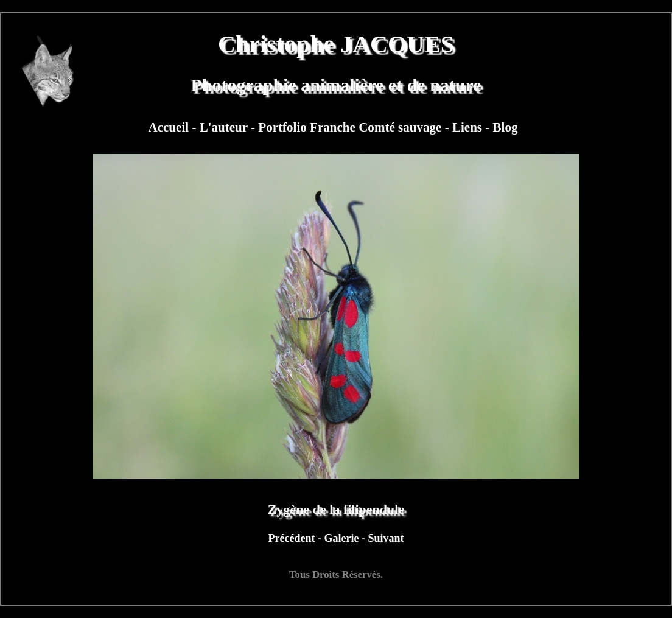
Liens (469, 127)
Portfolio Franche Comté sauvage (351, 127)
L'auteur (225, 127)
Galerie (342, 538)
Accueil (170, 127)
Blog (506, 127)
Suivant (386, 538)
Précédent (293, 538)
